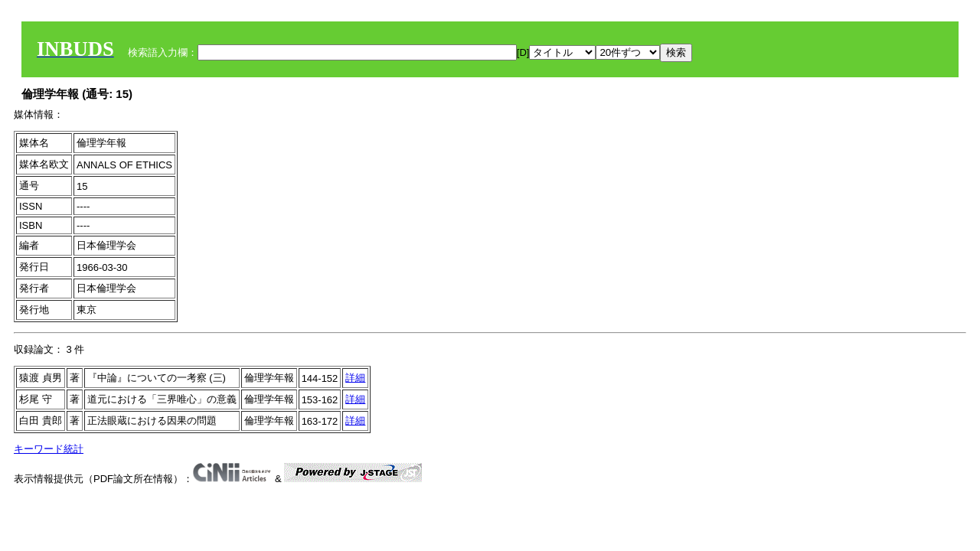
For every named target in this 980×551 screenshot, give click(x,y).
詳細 (355, 378)
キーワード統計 (49, 449)
